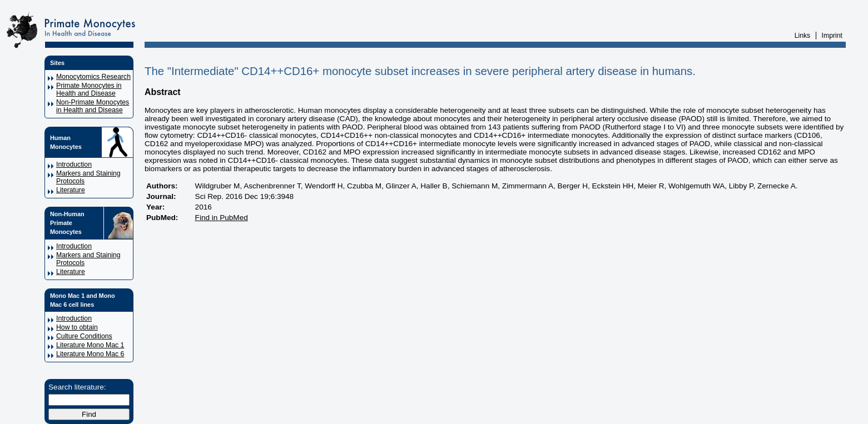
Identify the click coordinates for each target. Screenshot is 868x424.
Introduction (74, 164)
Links (803, 36)
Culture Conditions (84, 336)
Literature (71, 190)
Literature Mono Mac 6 (90, 354)
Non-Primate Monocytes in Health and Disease (93, 106)
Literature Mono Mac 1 (90, 345)
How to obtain (77, 327)
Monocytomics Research (93, 77)
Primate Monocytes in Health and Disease (89, 89)
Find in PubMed (222, 218)
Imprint (832, 36)
